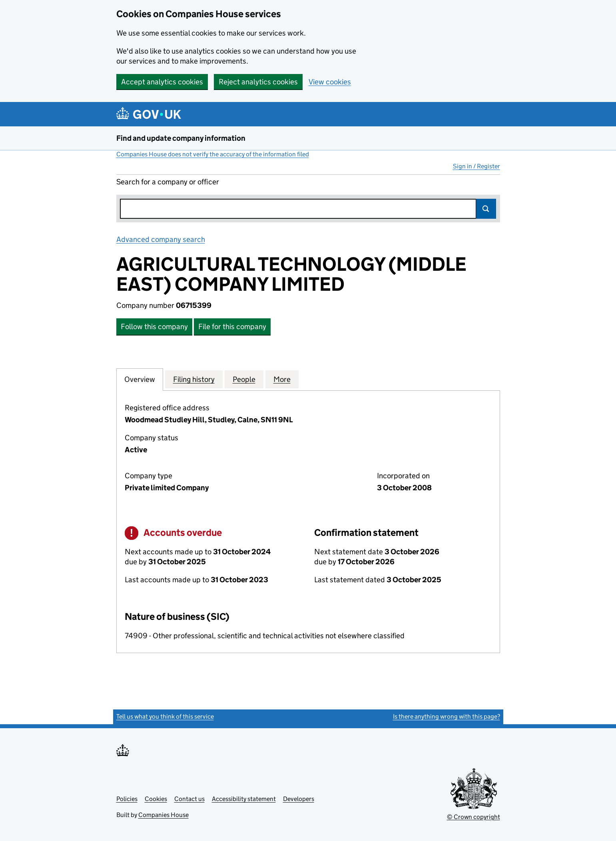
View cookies (330, 82)
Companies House (163, 815)
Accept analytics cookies (162, 82)
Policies (127, 799)
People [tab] (244, 379)
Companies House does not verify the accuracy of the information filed (213, 154)
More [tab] (282, 379)
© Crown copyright (473, 817)
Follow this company (154, 327)
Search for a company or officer (168, 182)
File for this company (232, 327)
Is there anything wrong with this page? (447, 716)
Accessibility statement (244, 799)
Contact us (189, 799)
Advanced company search (161, 239)
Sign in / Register (476, 166)
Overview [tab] (140, 379)
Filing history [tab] (194, 379)
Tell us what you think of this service (165, 716)
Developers (299, 799)
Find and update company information (181, 138)
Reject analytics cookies (258, 82)
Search (486, 209)
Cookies (156, 799)
